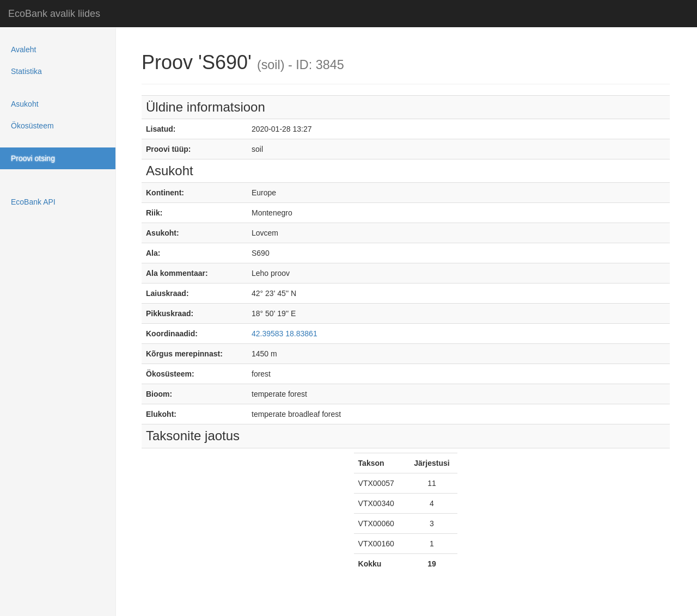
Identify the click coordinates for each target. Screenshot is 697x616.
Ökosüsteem (32, 126)
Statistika (26, 71)
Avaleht (23, 50)
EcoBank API (33, 202)
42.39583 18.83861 (285, 334)
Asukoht (25, 104)
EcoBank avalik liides (54, 14)
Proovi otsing (33, 158)
